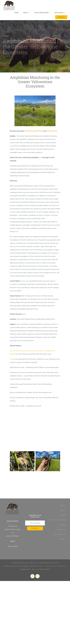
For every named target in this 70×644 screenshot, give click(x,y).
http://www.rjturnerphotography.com (56, 566)
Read (12, 359)
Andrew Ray (29, 131)
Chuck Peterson (52, 131)
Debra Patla (38, 131)
